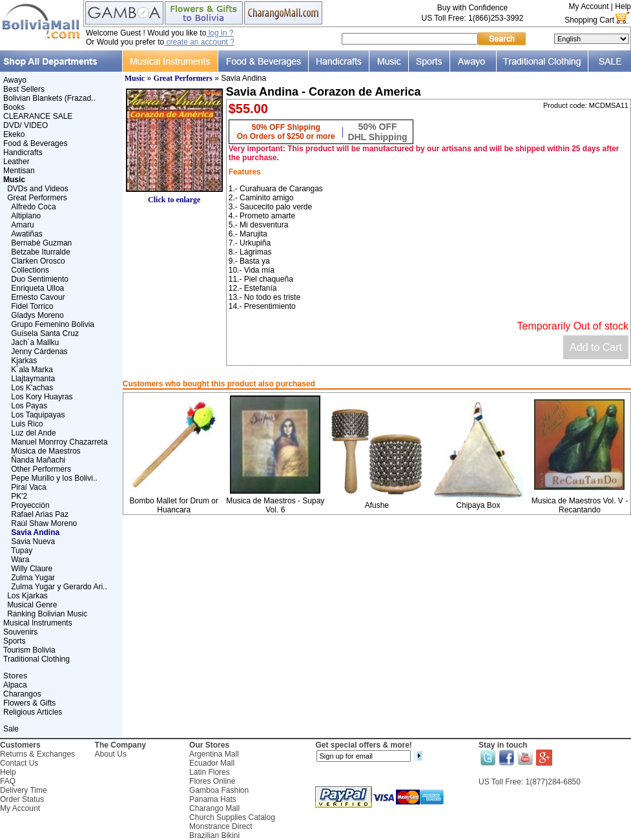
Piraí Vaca (28, 487)
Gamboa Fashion (219, 790)
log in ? (220, 33)
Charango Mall (214, 808)
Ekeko (14, 134)
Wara (20, 560)
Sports (15, 641)
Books (14, 107)
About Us (111, 754)
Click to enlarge (174, 196)
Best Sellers (24, 89)
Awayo (15, 80)
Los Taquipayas (38, 415)
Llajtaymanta (33, 379)
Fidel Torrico (32, 306)
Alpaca (15, 685)
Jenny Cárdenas (39, 352)
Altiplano (26, 216)
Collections (30, 270)
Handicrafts (23, 152)
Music (135, 78)
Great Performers (37, 198)
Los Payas (29, 406)
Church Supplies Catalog (232, 817)
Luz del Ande (33, 433)
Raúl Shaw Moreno (44, 523)
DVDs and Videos (38, 189)
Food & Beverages (35, 143)
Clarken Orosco (38, 261)
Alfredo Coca (33, 207)
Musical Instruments (38, 623)
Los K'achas (32, 388)
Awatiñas (26, 234)
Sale (11, 729)
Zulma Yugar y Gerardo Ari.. (59, 587)
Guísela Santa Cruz (45, 333)
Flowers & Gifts (29, 703)
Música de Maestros (46, 451)
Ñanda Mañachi (38, 460)
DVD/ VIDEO (26, 125)
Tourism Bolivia (29, 650)
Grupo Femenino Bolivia (53, 324)
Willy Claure (32, 569)
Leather (16, 162)
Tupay (22, 551)
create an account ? (199, 42)
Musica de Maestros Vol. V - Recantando (580, 505)
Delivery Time (24, 790)
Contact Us (19, 763)
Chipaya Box (478, 505)
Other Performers (41, 469)
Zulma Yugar (33, 578)
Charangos (22, 694)
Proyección (30, 505)
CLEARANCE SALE (38, 116)
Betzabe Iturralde (40, 252)
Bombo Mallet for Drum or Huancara (174, 505)
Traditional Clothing (36, 659)
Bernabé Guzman (41, 243)
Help (623, 6)
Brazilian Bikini (214, 835)
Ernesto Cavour (38, 297)
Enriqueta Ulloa (37, 288)
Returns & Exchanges (37, 754)
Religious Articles (33, 712)
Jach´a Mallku (35, 342)
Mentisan (19, 171)
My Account (588, 6)
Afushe (377, 505)
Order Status (22, 799)
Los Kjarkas (27, 596)
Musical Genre (32, 605)
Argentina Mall (214, 754)
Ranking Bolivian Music (47, 614)
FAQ (8, 781)
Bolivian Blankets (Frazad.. (49, 98)
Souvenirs (20, 632)
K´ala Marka (32, 370)
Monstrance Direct (221, 826)
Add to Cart (596, 347)
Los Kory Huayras (42, 397)
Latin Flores (210, 772)
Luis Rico (27, 424)
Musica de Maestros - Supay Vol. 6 (275, 505)
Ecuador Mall (212, 763)
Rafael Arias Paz (40, 514)
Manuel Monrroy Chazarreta (59, 442)
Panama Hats (213, 799)
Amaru (22, 225)
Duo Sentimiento (40, 279)
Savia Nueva (33, 541)
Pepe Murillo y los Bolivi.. (54, 478)
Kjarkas (24, 361)
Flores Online (212, 781)
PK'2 (19, 496)
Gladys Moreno (37, 315)
